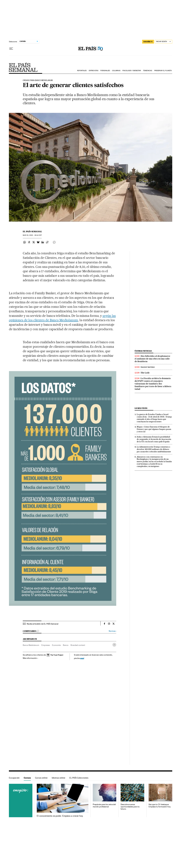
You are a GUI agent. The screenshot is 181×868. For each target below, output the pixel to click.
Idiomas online (58, 778)
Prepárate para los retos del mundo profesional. (104, 806)
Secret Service (148, 367)
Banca (66, 645)
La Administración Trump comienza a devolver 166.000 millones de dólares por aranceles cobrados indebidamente (154, 449)
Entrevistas (94, 71)
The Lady (145, 373)
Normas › (112, 631)
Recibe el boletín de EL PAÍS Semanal (42, 624)
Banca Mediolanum (31, 645)
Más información (30, 658)
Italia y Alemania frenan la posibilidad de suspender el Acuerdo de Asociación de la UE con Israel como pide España (154, 439)
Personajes (105, 71)
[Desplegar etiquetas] (114, 645)
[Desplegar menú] (11, 49)
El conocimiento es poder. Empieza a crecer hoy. (60, 816)
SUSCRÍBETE (148, 42)
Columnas (116, 71)
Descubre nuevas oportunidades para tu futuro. (130, 807)
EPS (23, 67)
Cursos (27, 778)
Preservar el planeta (163, 71)
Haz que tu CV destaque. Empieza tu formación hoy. (160, 806)
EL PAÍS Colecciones (79, 778)
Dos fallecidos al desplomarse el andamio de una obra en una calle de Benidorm (152, 359)
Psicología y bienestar (132, 71)
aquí (82, 658)
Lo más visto (141, 408)
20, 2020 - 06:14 (32, 235)
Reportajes (82, 71)
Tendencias (148, 71)
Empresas (46, 645)
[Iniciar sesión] (164, 42)
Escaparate (14, 778)
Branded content (78, 645)
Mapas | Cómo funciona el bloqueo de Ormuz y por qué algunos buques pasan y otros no (154, 429)
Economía (56, 645)
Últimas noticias (143, 351)
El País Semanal (32, 231)
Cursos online (41, 778)
